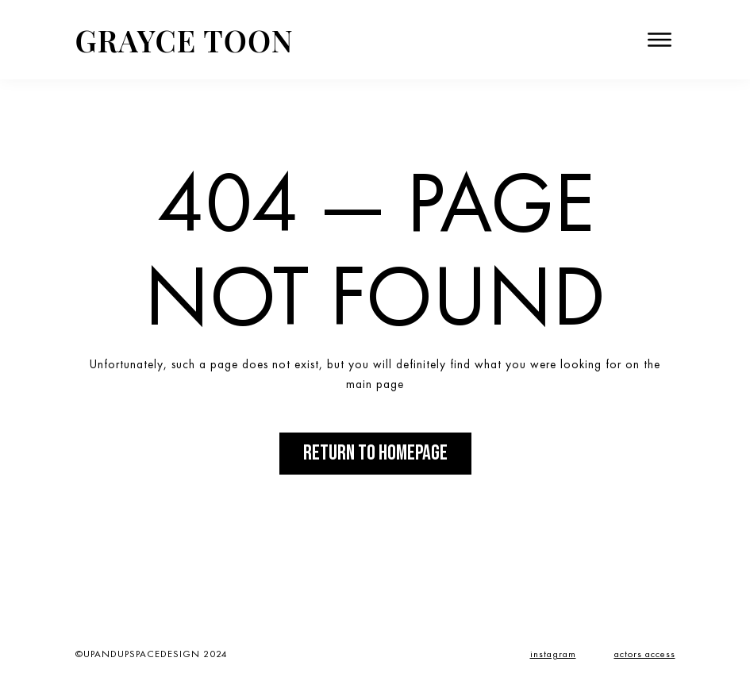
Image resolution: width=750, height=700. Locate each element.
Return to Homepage (375, 453)
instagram (553, 654)
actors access (645, 654)
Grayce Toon (185, 40)
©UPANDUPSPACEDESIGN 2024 (152, 654)
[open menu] (660, 40)
